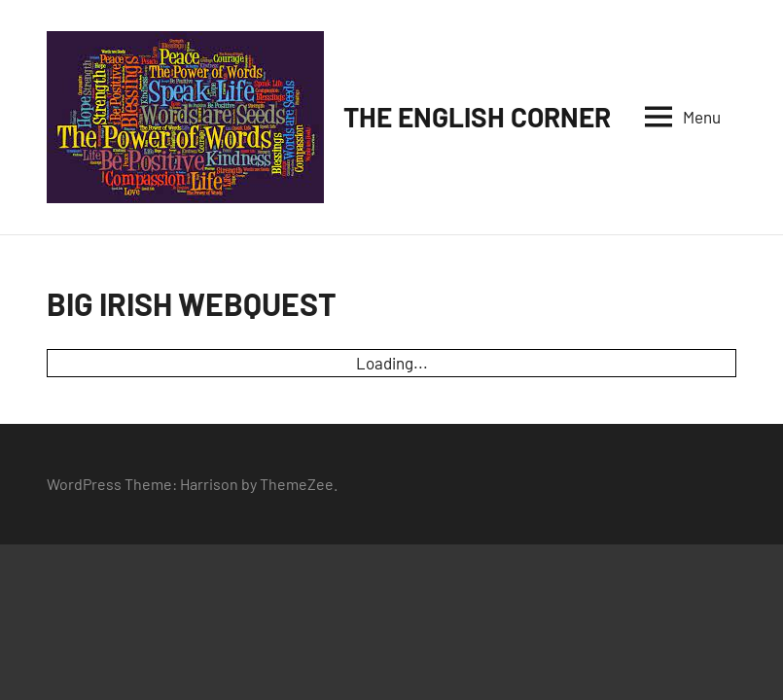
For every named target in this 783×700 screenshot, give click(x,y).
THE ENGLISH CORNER (477, 117)
